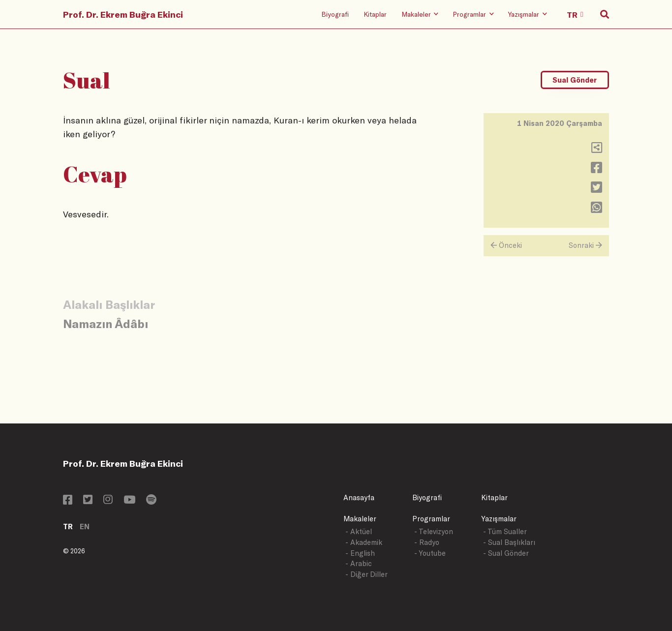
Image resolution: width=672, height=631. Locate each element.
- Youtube (430, 553)
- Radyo (427, 542)
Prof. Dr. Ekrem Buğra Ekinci (123, 14)
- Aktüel (359, 531)
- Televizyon (434, 531)
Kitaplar (375, 14)
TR (68, 526)
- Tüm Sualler (505, 531)
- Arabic (359, 563)
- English (360, 553)
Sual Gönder (575, 80)
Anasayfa (359, 497)
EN (85, 526)
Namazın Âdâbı (106, 323)
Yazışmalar (499, 519)
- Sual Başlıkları (509, 542)
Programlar (431, 519)
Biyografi (335, 14)
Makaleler (360, 519)
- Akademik (364, 542)
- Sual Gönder (506, 553)
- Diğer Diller (367, 574)
